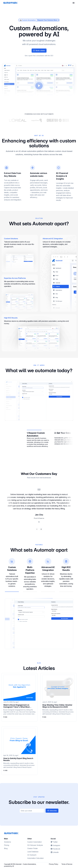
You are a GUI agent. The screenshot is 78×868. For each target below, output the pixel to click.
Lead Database (34, 852)
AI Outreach (33, 855)
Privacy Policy (54, 864)
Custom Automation (36, 842)
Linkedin (56, 852)
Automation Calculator (37, 858)
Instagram (56, 845)
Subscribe (52, 811)
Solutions (9, 842)
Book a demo (40, 51)
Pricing (8, 845)
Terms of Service (67, 864)
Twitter (55, 842)
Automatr (19, 864)
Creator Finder (34, 848)
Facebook (56, 849)
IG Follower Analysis (36, 845)
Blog (7, 848)
